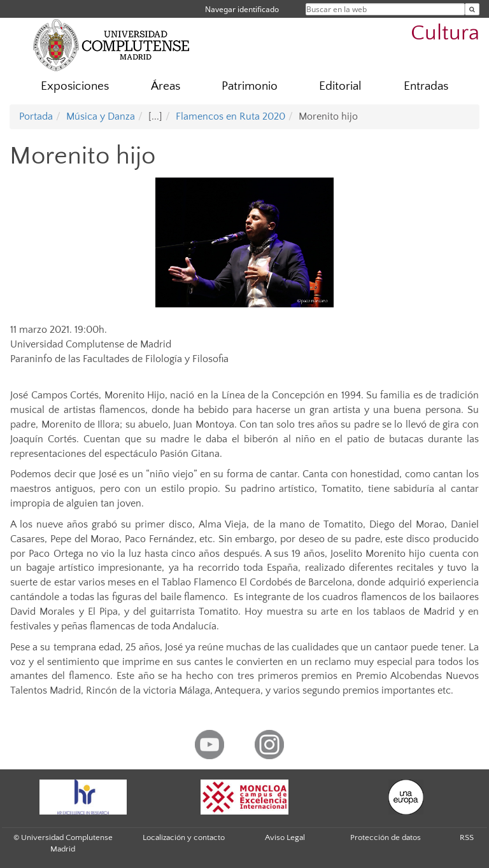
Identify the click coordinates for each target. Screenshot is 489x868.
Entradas (426, 86)
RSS (467, 837)
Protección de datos (386, 837)
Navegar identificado (242, 9)
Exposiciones (75, 86)
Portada (36, 116)
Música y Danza (101, 116)
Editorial (340, 86)
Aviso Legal (285, 837)
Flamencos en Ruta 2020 (230, 116)
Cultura (445, 33)
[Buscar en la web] (472, 9)
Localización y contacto (184, 837)
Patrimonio (250, 86)
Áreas (166, 86)
